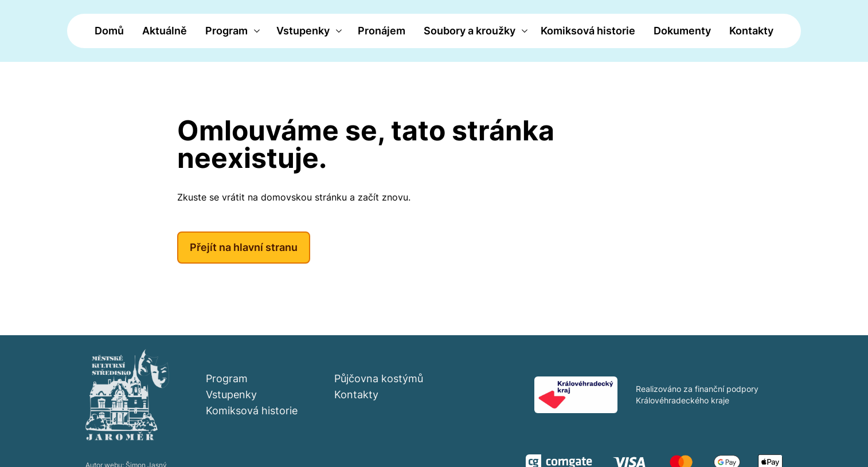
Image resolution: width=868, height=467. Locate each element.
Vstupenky (303, 31)
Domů (109, 31)
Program (226, 31)
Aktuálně (165, 31)
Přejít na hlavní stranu (244, 247)
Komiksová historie (588, 31)
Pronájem (382, 31)
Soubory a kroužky (470, 31)
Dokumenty (682, 31)
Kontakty (751, 31)
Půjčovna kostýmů (379, 378)
